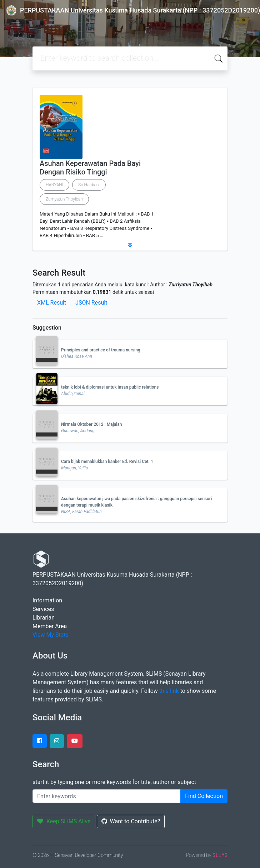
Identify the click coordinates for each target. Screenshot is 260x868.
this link (169, 691)
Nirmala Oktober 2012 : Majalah (92, 424)
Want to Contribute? (131, 821)
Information (47, 600)
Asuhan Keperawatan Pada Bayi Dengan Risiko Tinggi (90, 168)
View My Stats (51, 635)
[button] (130, 245)
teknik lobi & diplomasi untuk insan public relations (110, 387)
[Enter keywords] (107, 796)
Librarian (44, 618)
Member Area (50, 626)
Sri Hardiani (89, 185)
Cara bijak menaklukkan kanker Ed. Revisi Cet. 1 (107, 462)
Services (43, 609)
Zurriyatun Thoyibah (64, 199)
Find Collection (204, 796)
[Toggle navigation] (16, 25)
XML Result (52, 303)
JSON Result (91, 303)
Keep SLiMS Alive (64, 821)
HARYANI (54, 185)
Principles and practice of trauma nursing (101, 350)
